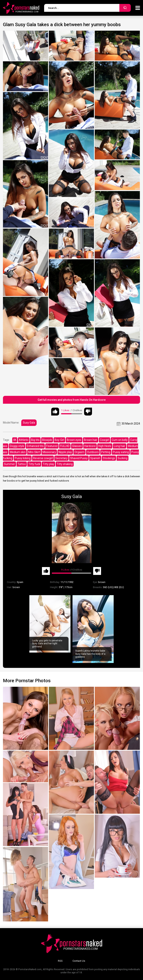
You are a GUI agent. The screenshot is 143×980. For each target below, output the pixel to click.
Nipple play (65, 452)
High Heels (105, 446)
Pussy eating (121, 452)
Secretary (61, 458)
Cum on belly (120, 440)
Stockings (109, 458)
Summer (9, 464)
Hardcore (90, 446)
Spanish (95, 458)
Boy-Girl (59, 440)
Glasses (77, 446)
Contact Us (79, 961)
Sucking (123, 458)
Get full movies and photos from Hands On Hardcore (72, 400)
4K (15, 440)
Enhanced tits (35, 446)
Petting (106, 452)
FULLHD (65, 446)
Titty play (48, 464)
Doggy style (17, 446)
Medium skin (18, 452)
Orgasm (79, 452)
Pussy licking (23, 458)
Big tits (35, 440)
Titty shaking (65, 464)
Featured (52, 446)
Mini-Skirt (34, 452)
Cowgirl (104, 440)
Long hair (120, 446)
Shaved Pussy (79, 458)
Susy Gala (29, 423)
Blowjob (47, 440)
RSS (60, 961)
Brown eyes (74, 440)
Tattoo (22, 464)
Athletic (24, 440)
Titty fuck (34, 464)
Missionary (49, 452)
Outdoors (93, 452)
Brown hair (91, 440)
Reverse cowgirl (43, 458)
